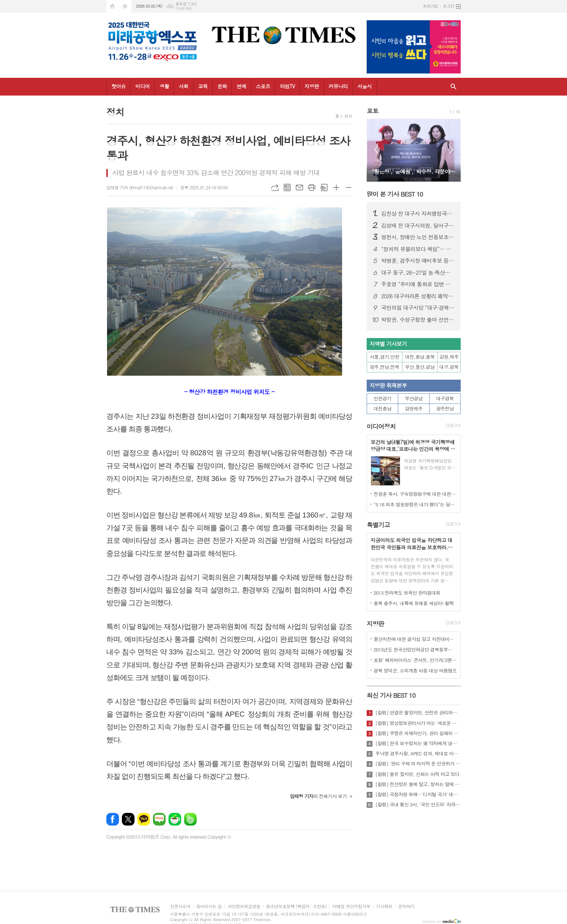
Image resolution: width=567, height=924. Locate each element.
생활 (164, 86)
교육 (203, 86)
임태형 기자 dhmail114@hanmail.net (140, 187)
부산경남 (414, 398)
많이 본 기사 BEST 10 (395, 194)
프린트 (312, 187)
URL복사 (275, 187)
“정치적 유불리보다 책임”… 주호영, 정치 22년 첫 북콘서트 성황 (418, 249)
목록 (287, 187)
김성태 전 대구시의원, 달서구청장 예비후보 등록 (418, 225)
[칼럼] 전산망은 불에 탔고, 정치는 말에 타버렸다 (418, 784)
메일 (299, 187)
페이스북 (113, 819)
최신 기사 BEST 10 (391, 695)
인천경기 (382, 398)
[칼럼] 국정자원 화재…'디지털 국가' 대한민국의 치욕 (418, 794)
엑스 (128, 819)
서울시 (364, 86)
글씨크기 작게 (349, 187)
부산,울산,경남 (420, 367)
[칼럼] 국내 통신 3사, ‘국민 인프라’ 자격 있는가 (418, 805)
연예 (241, 86)
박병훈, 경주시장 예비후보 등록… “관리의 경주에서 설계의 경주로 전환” (418, 261)
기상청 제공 (184, 9)
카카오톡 (144, 819)
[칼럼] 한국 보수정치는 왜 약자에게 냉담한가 (418, 743)
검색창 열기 (453, 87)
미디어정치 (381, 427)
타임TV (287, 86)
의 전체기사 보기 (318, 796)
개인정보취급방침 (244, 906)
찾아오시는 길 (209, 906)
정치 (348, 116)
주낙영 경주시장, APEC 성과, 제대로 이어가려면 (418, 754)
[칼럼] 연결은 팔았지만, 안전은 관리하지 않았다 (418, 713)
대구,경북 (449, 367)
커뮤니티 (338, 86)
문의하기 (406, 906)
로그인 (449, 6)
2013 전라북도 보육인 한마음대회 (407, 593)
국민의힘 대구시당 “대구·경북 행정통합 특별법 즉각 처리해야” (418, 308)
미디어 (142, 86)
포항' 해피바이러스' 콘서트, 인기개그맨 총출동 (415, 660)
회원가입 (430, 6)
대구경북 (445, 398)
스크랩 (324, 187)
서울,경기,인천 (385, 357)
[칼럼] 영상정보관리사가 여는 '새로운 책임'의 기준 (418, 723)
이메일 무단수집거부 (351, 906)
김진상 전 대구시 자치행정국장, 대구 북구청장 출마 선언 (418, 214)
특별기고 (378, 525)
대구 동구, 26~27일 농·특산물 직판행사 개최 (418, 273)
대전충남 (382, 408)
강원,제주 (449, 357)
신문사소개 (180, 906)
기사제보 (384, 906)
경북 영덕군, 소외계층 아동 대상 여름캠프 (415, 670)
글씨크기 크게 (336, 187)
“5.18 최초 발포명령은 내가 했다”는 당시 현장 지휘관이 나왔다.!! (415, 504)
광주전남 (445, 408)
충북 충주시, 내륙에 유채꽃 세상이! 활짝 (413, 603)
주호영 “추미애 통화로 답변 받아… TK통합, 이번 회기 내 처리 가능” (418, 284)
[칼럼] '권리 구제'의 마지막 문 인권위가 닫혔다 (418, 764)
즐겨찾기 (125, 6)
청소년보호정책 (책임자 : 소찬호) (296, 906)
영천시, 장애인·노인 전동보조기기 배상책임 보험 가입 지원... (418, 237)
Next (451, 150)
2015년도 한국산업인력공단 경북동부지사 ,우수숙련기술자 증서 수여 (415, 649)
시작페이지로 (112, 6)
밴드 (190, 819)
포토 (372, 111)
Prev (376, 150)
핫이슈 (118, 86)
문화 (222, 86)
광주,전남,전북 (385, 367)
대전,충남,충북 (420, 357)
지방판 (312, 86)
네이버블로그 (159, 819)
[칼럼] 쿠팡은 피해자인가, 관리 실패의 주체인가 (418, 733)
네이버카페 (175, 819)
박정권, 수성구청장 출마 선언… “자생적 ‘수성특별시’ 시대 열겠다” (418, 320)
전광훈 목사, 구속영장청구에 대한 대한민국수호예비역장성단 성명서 (415, 494)
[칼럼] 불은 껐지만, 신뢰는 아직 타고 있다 (417, 774)
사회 (183, 86)
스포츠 (263, 86)
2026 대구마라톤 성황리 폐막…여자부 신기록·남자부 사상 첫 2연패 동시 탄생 (418, 296)
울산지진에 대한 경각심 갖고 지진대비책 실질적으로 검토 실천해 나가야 (415, 639)
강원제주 (414, 408)
